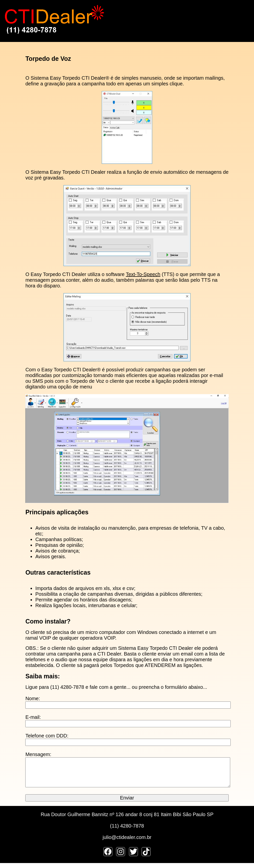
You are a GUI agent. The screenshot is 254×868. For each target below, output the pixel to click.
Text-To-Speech (143, 274)
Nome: (33, 698)
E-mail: (33, 717)
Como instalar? (48, 621)
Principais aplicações (57, 512)
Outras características (58, 572)
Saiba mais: (43, 676)
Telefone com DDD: (47, 736)
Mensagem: (38, 754)
